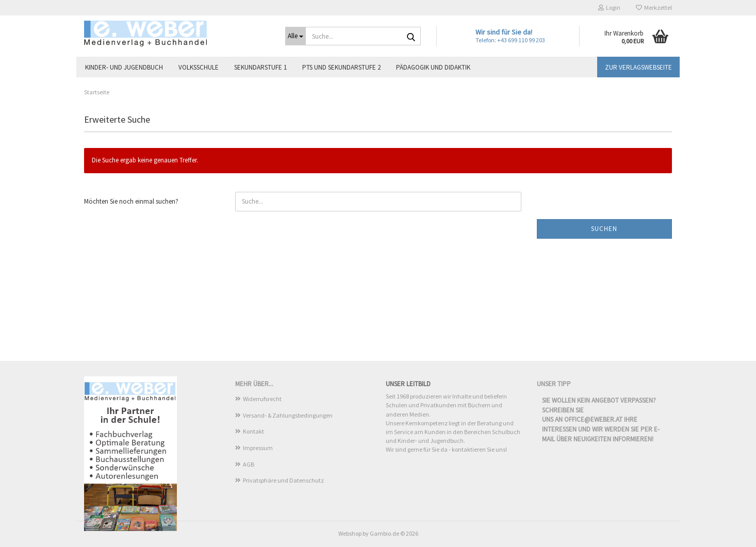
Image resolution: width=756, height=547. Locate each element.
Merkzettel (654, 7)
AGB (249, 464)
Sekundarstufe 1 (260, 67)
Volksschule (199, 67)
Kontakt (253, 431)
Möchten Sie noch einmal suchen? (131, 201)
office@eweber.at (593, 419)
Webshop (350, 533)
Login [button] (609, 7)
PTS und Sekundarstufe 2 (341, 67)
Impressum (258, 448)
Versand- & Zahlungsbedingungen (288, 415)
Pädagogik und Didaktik (433, 67)
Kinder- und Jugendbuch (124, 67)
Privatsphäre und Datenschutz (283, 480)
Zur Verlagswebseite (638, 67)
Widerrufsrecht (262, 399)
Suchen (604, 229)
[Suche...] (295, 36)
